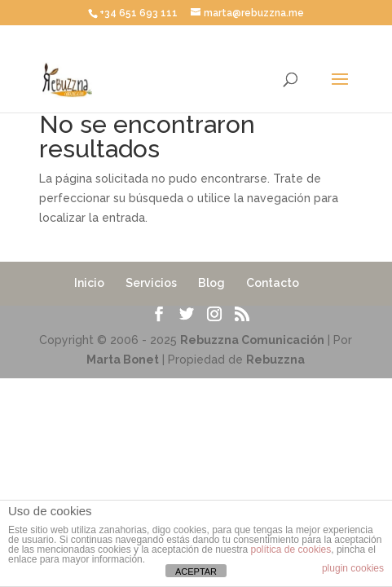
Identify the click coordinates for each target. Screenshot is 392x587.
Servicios (151, 283)
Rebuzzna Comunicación (252, 340)
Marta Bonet (123, 360)
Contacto (273, 283)
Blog (211, 283)
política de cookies (291, 549)
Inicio (89, 283)
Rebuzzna (275, 360)
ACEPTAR (196, 572)
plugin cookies (353, 568)
